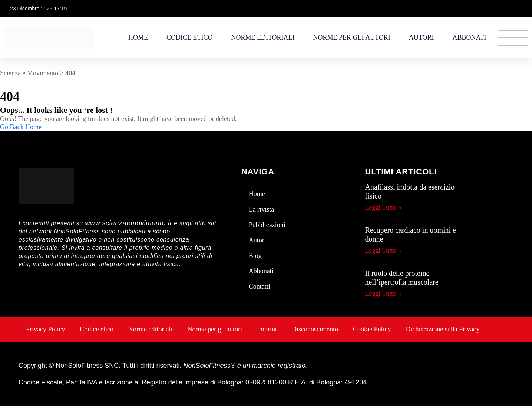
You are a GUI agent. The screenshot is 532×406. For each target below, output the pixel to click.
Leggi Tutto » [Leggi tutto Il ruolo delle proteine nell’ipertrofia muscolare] (383, 294)
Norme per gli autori (352, 37)
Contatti (260, 287)
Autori (422, 37)
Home (138, 37)
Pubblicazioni (267, 225)
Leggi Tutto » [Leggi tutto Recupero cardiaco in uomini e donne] (383, 251)
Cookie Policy (372, 329)
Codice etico (190, 37)
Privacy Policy (46, 329)
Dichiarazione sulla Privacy (442, 329)
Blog (255, 256)
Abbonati (469, 37)
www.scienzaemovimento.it (128, 223)
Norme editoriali (263, 37)
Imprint (267, 329)
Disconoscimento (315, 329)
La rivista (261, 209)
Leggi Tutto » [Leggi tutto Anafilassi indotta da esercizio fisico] (383, 207)
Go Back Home (21, 127)
